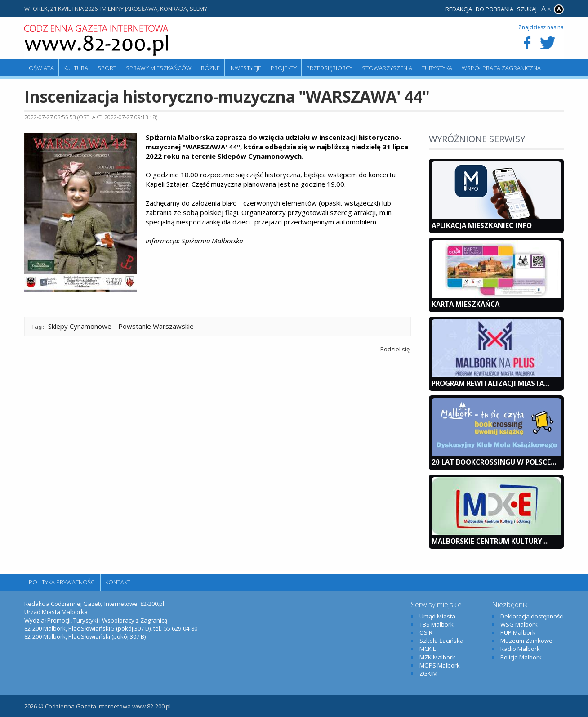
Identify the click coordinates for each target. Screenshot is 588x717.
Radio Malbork (520, 649)
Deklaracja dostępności (532, 616)
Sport (107, 68)
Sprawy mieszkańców (159, 68)
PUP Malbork (518, 632)
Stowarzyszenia (387, 68)
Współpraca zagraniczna (501, 68)
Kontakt (118, 582)
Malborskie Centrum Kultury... (490, 541)
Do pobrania (494, 9)
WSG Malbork (519, 624)
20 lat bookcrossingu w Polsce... (494, 462)
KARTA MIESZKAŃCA (465, 304)
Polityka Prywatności (62, 582)
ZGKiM (428, 673)
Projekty (284, 68)
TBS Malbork (437, 624)
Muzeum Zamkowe (526, 641)
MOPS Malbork (440, 665)
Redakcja (459, 9)
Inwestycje (245, 68)
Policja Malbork (521, 657)
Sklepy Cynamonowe (80, 326)
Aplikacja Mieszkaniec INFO (482, 225)
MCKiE (428, 649)
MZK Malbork (437, 657)
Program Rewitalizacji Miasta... (490, 383)
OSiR (426, 632)
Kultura (76, 68)
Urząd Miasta (437, 616)
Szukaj (527, 9)
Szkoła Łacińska (441, 641)
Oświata (41, 68)
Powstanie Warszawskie (156, 326)
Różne (210, 68)
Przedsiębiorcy (329, 68)
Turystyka (437, 68)
